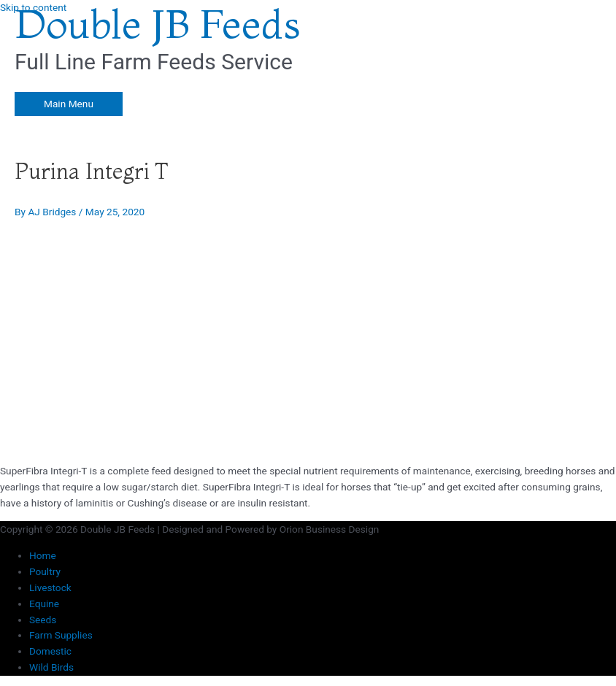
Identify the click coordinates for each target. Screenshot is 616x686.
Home (43, 555)
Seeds (43, 620)
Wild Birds (51, 667)
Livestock (50, 587)
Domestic (50, 651)
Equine (44, 604)
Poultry (45, 571)
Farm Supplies (61, 635)
